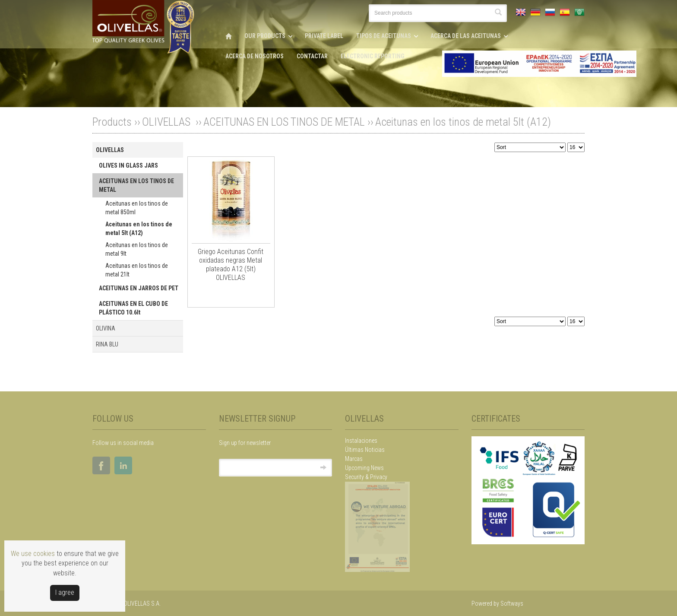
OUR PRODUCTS (265, 36)
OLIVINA (106, 328)
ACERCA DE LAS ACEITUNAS (466, 36)
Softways (512, 603)
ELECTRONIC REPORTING (373, 56)
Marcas (354, 459)
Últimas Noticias (365, 450)
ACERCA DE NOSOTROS (255, 56)
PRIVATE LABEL (324, 36)
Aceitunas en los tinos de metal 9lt (137, 249)
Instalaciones (361, 441)
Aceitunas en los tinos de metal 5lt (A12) (463, 122)
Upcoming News (364, 468)
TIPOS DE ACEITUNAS (384, 36)
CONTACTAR (312, 56)
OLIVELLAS (168, 122)
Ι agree (65, 592)
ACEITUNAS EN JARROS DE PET (139, 288)
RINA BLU (107, 344)
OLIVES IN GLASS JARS (128, 165)
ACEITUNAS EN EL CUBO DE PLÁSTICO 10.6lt (133, 308)
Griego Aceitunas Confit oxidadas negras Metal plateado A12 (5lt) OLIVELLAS (231, 265)
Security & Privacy (366, 477)
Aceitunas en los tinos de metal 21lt (137, 270)
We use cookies (33, 554)
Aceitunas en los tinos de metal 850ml (137, 208)
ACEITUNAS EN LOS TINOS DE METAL (284, 122)
